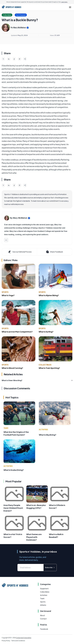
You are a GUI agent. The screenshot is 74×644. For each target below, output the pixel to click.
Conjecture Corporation (24, 638)
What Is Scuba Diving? (14, 470)
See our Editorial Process (20, 252)
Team (6, 428)
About (43, 615)
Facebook (44, 629)
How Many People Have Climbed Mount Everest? (13, 508)
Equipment (44, 589)
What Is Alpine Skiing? (49, 295)
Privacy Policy (6, 641)
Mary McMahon (20, 27)
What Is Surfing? (46, 332)
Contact (43, 619)
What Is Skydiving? (48, 435)
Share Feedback (54, 252)
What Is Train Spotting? (49, 368)
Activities (43, 429)
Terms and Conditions (18, 641)
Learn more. (64, 2)
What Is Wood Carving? (12, 368)
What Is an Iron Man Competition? (17, 332)
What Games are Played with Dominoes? (34, 537)
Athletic (43, 605)
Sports (5, 292)
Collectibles (45, 365)
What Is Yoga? (8, 295)
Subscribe (50, 567)
